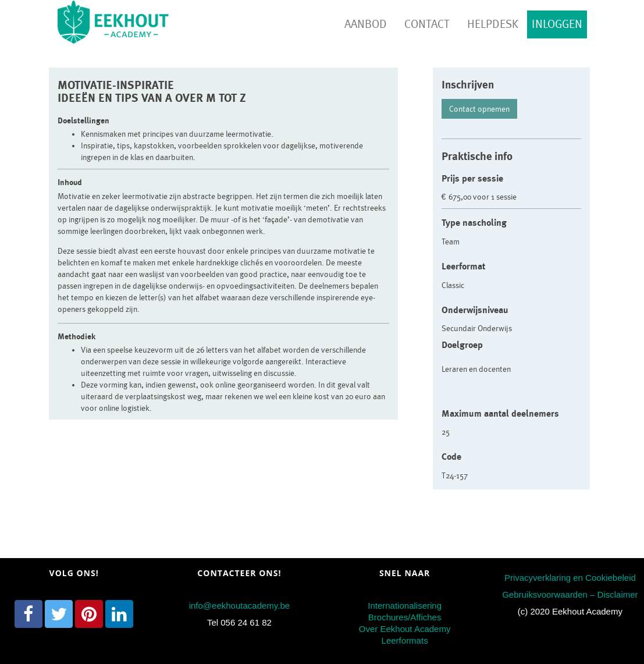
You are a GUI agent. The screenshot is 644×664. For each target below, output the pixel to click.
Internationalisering (405, 606)
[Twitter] (59, 614)
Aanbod (366, 24)
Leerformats (405, 640)
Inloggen (557, 24)
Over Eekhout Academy (405, 629)
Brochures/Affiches (405, 617)
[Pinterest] (89, 614)
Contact (427, 24)
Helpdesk (493, 24)
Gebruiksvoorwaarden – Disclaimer (570, 594)
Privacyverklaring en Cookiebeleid (570, 578)
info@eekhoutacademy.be (239, 606)
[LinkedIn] (119, 614)
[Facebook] (29, 614)
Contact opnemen (479, 109)
